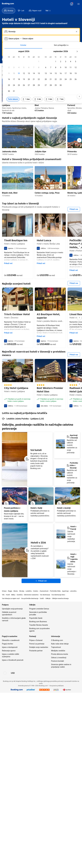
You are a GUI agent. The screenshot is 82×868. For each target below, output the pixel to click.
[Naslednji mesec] (77, 51)
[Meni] (79, 4)
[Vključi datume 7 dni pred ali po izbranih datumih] (60, 99)
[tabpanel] (42, 76)
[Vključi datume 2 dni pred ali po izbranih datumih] (38, 99)
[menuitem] (9, 11)
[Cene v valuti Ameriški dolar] (13, 629)
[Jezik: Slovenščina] (5, 629)
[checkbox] (39, 62)
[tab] (23, 45)
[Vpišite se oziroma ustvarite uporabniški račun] (72, 4)
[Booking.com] (8, 4)
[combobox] (41, 32)
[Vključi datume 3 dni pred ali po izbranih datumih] (49, 99)
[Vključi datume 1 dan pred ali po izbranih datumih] (26, 99)
